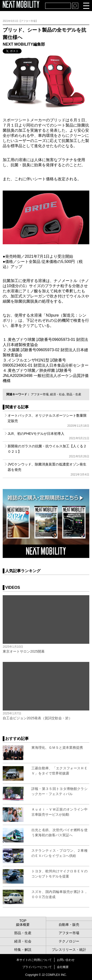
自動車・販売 (69, 925)
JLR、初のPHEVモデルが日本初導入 (48, 436)
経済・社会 (57, 394)
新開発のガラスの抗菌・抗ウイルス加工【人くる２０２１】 (48, 451)
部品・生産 (74, 394)
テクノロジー (69, 941)
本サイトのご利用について (34, 960)
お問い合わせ (66, 960)
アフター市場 (40, 394)
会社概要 (63, 967)
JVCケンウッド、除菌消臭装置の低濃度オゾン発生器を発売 (48, 469)
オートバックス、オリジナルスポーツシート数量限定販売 (48, 420)
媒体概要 (23, 925)
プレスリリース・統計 (69, 950)
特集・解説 (23, 950)
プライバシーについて (37, 967)
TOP (23, 921)
